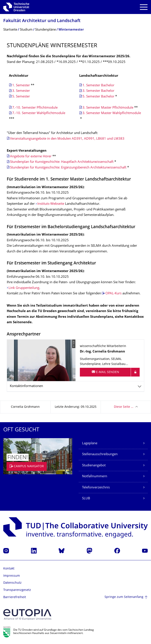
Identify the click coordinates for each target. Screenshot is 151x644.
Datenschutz (12, 583)
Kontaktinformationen (26, 386)
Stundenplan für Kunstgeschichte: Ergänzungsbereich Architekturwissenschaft (68, 168)
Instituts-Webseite (51, 204)
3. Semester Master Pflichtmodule (108, 108)
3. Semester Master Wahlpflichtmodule (112, 113)
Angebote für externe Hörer (31, 157)
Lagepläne (90, 444)
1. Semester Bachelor (98, 86)
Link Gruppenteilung (24, 288)
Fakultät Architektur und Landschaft (42, 21)
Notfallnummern (95, 476)
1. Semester (21, 86)
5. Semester (21, 97)
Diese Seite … (124, 407)
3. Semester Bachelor (98, 91)
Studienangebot (94, 466)
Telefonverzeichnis (96, 488)
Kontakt (9, 569)
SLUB (86, 499)
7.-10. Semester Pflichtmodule (35, 108)
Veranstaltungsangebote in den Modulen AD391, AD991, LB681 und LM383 (67, 139)
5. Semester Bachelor (98, 97)
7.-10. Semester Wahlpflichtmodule (39, 113)
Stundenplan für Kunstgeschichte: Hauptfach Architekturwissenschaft (62, 162)
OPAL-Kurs (113, 294)
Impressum (12, 576)
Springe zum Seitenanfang (124, 597)
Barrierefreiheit (15, 597)
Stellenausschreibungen (100, 454)
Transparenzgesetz (17, 590)
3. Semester (21, 91)
